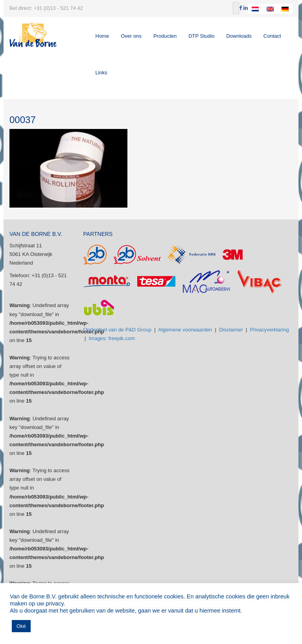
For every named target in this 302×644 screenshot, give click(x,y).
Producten (165, 36)
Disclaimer (231, 330)
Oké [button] (21, 626)
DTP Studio (201, 36)
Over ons (131, 36)
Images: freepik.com (112, 338)
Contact (272, 36)
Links (101, 73)
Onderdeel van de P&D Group (117, 330)
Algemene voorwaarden (185, 330)
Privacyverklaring (270, 330)
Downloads (239, 36)
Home (102, 36)
